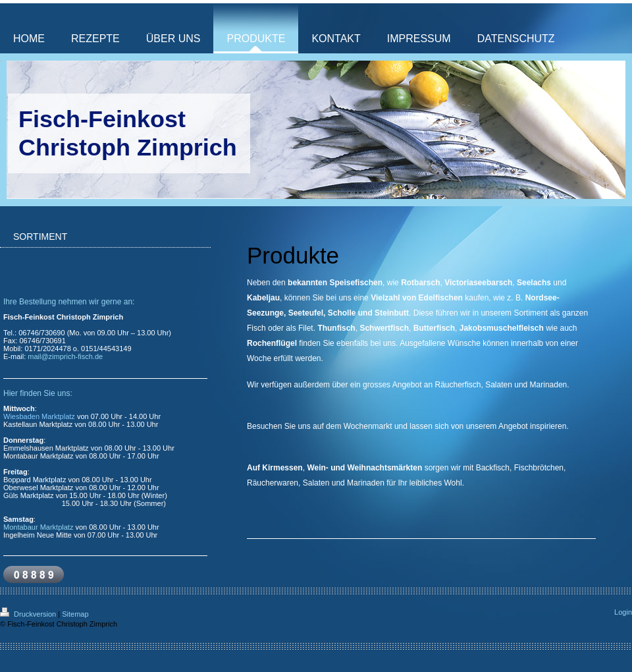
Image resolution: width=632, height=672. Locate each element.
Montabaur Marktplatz (38, 527)
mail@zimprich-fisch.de (65, 356)
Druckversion (29, 614)
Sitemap (75, 614)
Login (623, 612)
